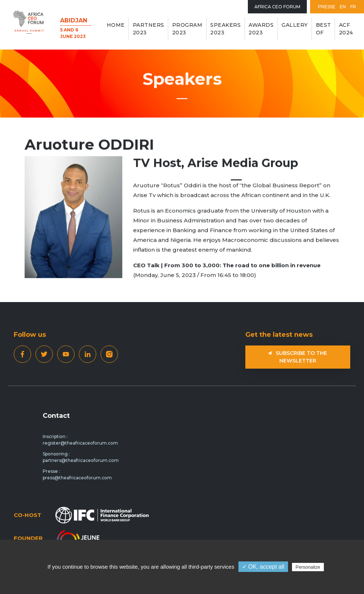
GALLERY (295, 25)
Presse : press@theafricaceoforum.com (77, 474)
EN (343, 7)
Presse (327, 7)
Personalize (308, 567)
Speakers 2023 (225, 29)
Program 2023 (187, 29)
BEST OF (323, 29)
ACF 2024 (346, 29)
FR (353, 7)
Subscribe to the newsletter (298, 357)
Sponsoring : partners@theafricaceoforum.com (81, 457)
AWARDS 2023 (261, 29)
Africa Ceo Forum (277, 7)
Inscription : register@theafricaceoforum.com (80, 440)
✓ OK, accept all (263, 567)
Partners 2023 (149, 29)
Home (116, 25)
